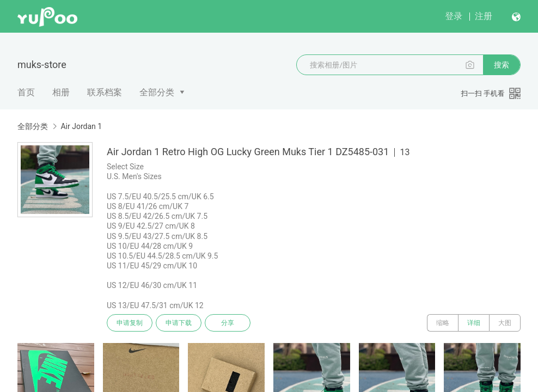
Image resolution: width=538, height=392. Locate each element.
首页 (26, 92)
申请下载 (179, 323)
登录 (454, 16)
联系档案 (105, 92)
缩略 (443, 323)
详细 (474, 323)
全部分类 (157, 92)
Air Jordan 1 (81, 126)
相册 (61, 92)
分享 (228, 323)
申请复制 (130, 323)
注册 (484, 16)
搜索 (502, 65)
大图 (505, 323)
